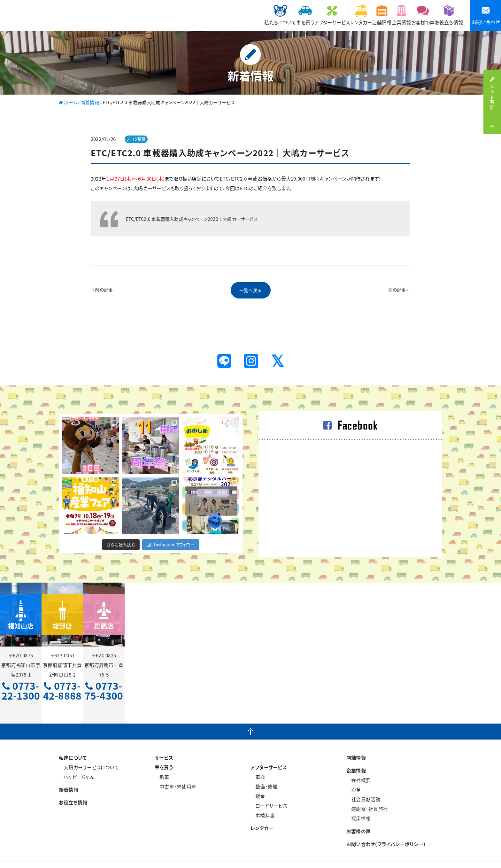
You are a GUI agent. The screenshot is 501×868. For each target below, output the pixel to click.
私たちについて (182, 15)
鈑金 (258, 781)
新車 (162, 762)
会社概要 (358, 765)
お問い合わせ (486, 15)
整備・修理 (264, 772)
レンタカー (302, 15)
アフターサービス (260, 15)
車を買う (220, 15)
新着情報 (69, 775)
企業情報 (369, 15)
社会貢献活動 (363, 785)
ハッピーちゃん (77, 762)
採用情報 (358, 804)
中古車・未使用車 (175, 772)
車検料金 (263, 801)
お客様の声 (404, 15)
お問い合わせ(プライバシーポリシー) (386, 829)
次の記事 (398, 291)
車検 (258, 762)
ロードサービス (269, 791)
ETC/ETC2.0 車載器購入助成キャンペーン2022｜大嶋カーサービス (196, 219)
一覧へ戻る (250, 291)
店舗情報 (336, 15)
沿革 (354, 775)
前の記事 (103, 291)
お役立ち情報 (443, 15)
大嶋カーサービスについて (89, 753)
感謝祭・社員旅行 (367, 794)
